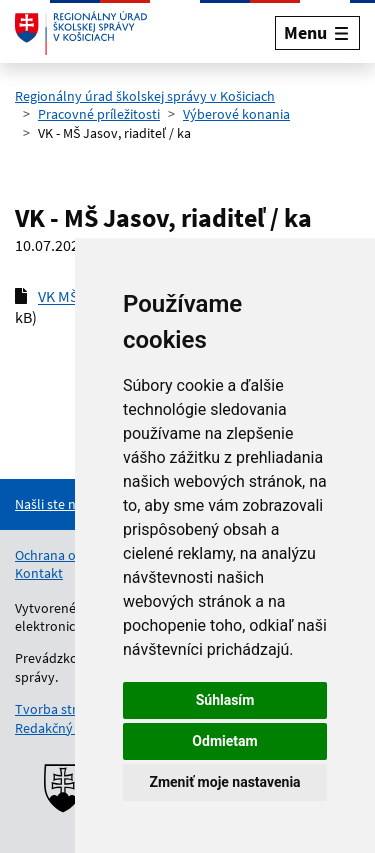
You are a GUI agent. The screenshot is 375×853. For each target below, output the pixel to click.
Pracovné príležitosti (99, 114)
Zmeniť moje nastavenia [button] (224, 782)
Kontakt (39, 573)
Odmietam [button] (224, 741)
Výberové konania (236, 114)
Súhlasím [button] (225, 700)
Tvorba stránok (61, 709)
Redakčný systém (67, 728)
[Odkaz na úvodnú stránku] (81, 33)
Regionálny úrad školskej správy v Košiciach (145, 96)
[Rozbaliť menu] (317, 32)
